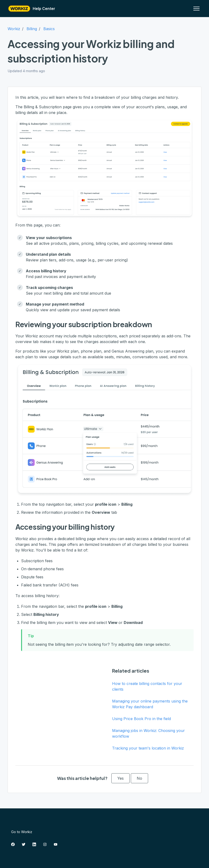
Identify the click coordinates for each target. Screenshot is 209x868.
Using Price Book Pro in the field (141, 719)
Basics (49, 29)
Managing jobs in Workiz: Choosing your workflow (148, 733)
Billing (32, 29)
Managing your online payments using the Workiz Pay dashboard (150, 704)
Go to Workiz (22, 832)
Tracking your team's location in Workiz (148, 748)
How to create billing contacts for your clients (147, 686)
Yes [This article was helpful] (120, 778)
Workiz (14, 29)
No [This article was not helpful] (139, 778)
